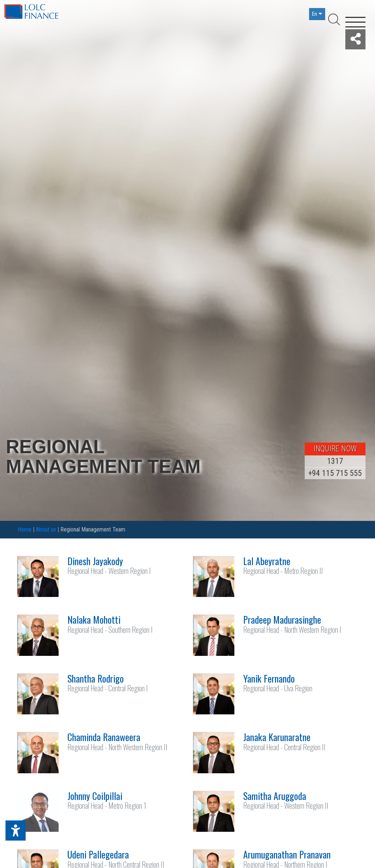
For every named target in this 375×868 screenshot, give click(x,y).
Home (25, 529)
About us (46, 529)
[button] (355, 39)
